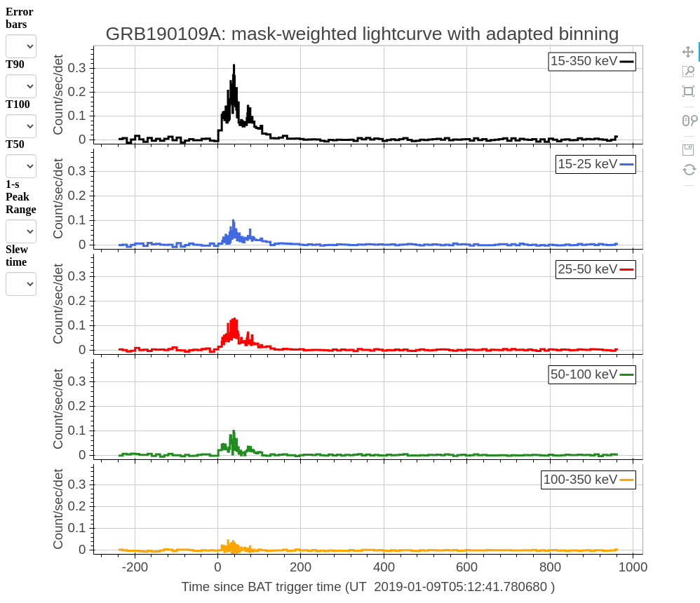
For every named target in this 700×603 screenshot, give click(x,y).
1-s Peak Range (21, 197)
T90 (15, 64)
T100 (18, 104)
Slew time (17, 256)
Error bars (19, 18)
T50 (15, 144)
